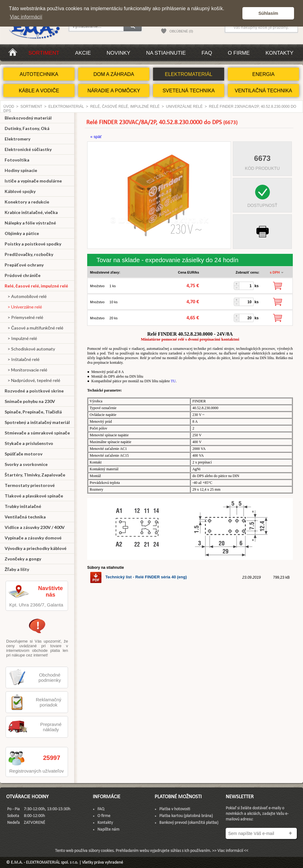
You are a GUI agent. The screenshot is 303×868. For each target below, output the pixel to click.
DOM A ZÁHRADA (114, 74)
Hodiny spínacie (21, 170)
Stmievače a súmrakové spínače (37, 433)
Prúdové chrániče (23, 275)
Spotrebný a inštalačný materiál (37, 422)
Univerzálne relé (184, 107)
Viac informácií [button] (26, 17)
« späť (96, 137)
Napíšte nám (108, 830)
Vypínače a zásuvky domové (33, 538)
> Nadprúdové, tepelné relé (32, 380)
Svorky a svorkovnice (26, 464)
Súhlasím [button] (268, 13)
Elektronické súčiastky (28, 149)
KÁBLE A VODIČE (39, 91)
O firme (239, 53)
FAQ (207, 53)
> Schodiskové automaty (30, 349)
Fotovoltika (17, 160)
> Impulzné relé (21, 338)
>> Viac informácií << (230, 851)
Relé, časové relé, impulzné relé (125, 107)
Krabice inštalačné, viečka (31, 212)
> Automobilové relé (26, 296)
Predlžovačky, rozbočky (29, 254)
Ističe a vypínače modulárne (33, 181)
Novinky (119, 53)
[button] (236, 13)
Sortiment (44, 53)
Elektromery (17, 139)
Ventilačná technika (25, 517)
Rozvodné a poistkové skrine (34, 391)
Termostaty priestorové (30, 485)
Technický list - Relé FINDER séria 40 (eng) (138, 577)
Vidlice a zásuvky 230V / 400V (35, 527)
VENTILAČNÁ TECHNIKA (263, 91)
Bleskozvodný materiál (28, 118)
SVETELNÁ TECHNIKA (189, 91)
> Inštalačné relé (22, 359)
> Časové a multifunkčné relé (34, 328)
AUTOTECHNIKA (39, 74)
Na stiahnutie (166, 53)
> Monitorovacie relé (26, 370)
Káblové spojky (20, 191)
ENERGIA (263, 74)
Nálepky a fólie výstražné (30, 223)
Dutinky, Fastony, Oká (27, 128)
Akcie (83, 53)
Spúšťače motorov (24, 454)
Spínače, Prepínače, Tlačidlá (33, 412)
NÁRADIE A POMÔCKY (114, 91)
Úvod (9, 107)
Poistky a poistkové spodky (33, 244)
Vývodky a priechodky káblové (36, 548)
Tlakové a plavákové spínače (34, 496)
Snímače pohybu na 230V (30, 401)
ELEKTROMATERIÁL (189, 74)
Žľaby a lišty (17, 569)
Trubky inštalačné (23, 506)
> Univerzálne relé (23, 307)
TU (173, 381)
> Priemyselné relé (24, 317)
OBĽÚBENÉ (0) (181, 31)
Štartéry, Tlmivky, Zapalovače (35, 475)
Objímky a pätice (22, 233)
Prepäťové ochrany (24, 265)
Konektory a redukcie (27, 202)
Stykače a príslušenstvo (29, 443)
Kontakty (280, 53)
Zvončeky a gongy (23, 559)
